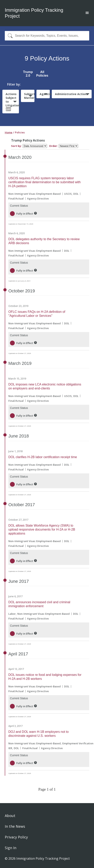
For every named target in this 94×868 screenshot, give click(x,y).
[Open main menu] (87, 13)
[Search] (9, 36)
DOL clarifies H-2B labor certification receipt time (43, 457)
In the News (15, 826)
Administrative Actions (72, 94)
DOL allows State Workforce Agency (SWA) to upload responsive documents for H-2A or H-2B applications (42, 529)
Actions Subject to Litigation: (12, 102)
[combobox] (47, 36)
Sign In (11, 848)
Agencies (45, 94)
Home (9, 132)
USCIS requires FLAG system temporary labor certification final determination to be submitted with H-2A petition (45, 182)
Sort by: (16, 146)
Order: (53, 146)
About (10, 816)
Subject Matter (29, 96)
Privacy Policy (16, 837)
